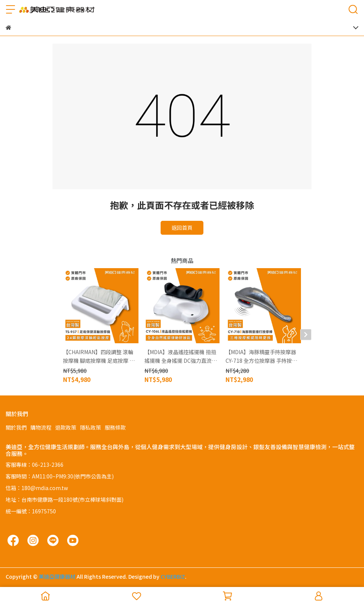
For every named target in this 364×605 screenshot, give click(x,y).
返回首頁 (182, 228)
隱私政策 (90, 427)
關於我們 (16, 427)
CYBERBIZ (173, 576)
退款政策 (66, 427)
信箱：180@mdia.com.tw (37, 488)
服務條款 (115, 427)
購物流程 (41, 427)
